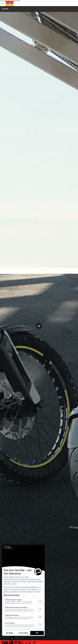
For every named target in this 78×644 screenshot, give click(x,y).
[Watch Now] (39, 326)
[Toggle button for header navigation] (3, 4)
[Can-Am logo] (10, 4)
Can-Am (5, 9)
